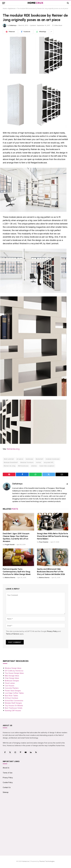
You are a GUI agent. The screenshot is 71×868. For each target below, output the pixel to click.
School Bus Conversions (14, 701)
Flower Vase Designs (13, 691)
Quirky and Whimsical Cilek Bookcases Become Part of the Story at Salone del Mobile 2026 (51, 572)
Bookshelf (40, 459)
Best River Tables (11, 696)
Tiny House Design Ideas (14, 673)
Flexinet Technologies (47, 861)
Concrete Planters (12, 688)
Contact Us (7, 787)
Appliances (12, 8)
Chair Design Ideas (12, 678)
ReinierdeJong (13, 449)
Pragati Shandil (10, 545)
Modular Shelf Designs (13, 703)
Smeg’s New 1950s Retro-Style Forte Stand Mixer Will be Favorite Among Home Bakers (53, 536)
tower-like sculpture (47, 466)
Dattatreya (13, 25)
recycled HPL (49, 462)
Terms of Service (12, 634)
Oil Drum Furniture (11, 698)
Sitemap (6, 792)
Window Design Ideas (13, 668)
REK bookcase (23, 466)
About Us (6, 768)
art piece (20, 459)
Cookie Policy (8, 782)
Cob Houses (9, 686)
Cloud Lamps (10, 683)
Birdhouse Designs (12, 681)
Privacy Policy (52, 631)
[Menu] (4, 3)
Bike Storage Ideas (12, 676)
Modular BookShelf (11, 462)
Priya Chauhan (44, 542)
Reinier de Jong (10, 466)
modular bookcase (53, 459)
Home (5, 8)
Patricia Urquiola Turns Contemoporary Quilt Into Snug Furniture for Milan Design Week (17, 572)
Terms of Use (8, 773)
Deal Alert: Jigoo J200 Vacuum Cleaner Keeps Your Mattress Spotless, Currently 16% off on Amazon (16, 537)
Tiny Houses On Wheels (14, 706)
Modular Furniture (27, 462)
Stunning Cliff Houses (13, 710)
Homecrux (26, 861)
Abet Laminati (9, 459)
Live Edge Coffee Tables (14, 693)
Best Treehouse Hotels (14, 708)
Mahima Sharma (10, 578)
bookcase (30, 459)
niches (39, 462)
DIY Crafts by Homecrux (14, 671)
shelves (34, 466)
